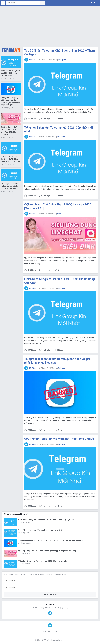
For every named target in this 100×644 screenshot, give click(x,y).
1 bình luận (47, 270)
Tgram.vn (62, 640)
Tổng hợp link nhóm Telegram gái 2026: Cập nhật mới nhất (10, 186)
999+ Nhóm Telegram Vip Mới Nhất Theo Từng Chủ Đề (10, 73)
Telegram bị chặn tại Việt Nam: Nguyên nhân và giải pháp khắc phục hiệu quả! (51, 540)
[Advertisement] (50, 25)
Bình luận (46, 119)
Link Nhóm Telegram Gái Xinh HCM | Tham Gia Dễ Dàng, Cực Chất (11, 159)
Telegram (62, 60)
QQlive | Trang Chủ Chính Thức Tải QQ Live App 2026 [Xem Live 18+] (47, 551)
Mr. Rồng (33, 60)
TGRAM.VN (45, 640)
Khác (59, 214)
